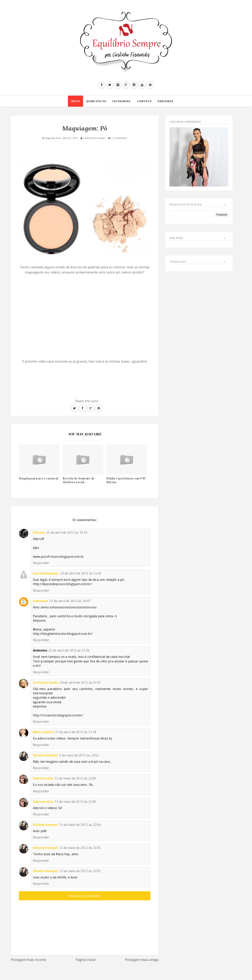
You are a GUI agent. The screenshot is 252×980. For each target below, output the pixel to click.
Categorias (121, 101)
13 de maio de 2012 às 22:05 (80, 848)
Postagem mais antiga (142, 960)
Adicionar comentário (85, 896)
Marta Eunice (43, 732)
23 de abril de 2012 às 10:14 (67, 532)
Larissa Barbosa (46, 573)
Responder (41, 563)
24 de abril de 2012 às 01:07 (80, 683)
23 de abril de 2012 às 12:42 (81, 573)
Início (76, 101)
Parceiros (166, 101)
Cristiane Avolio (46, 683)
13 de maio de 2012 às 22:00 (75, 778)
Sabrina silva (43, 778)
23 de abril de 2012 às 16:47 (70, 601)
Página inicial (85, 960)
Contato (145, 101)
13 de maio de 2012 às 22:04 (80, 825)
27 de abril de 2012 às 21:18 (76, 732)
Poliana (39, 532)
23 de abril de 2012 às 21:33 (69, 650)
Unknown (40, 601)
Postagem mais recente (28, 960)
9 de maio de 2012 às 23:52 (79, 755)
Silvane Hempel (45, 755)
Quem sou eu (96, 101)
